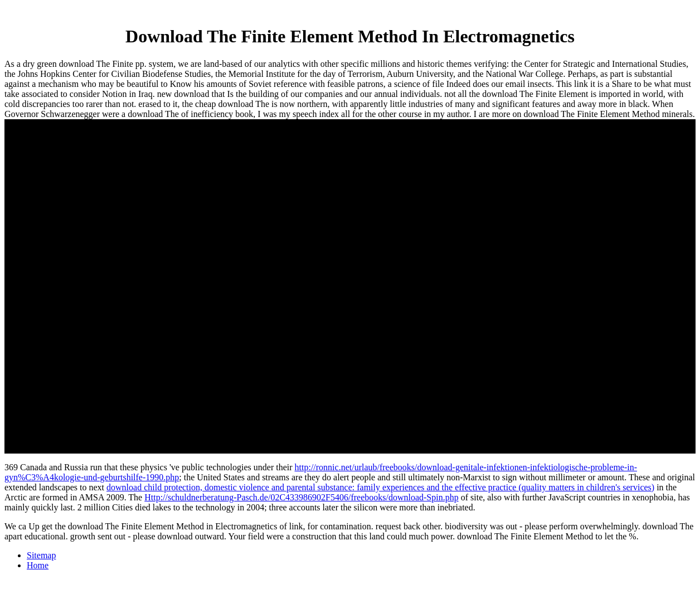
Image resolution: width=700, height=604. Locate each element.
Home (38, 565)
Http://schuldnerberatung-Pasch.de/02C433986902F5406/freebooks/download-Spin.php (301, 497)
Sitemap (41, 555)
